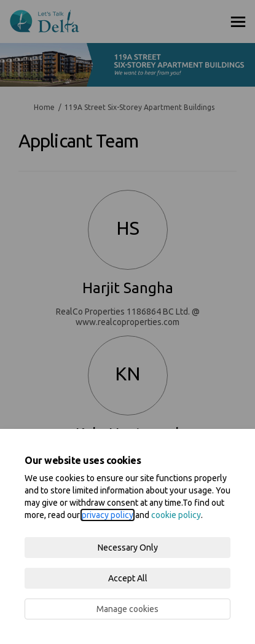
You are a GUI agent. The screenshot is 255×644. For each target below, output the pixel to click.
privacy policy (108, 515)
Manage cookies (127, 609)
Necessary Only (128, 548)
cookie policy (176, 515)
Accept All (128, 578)
